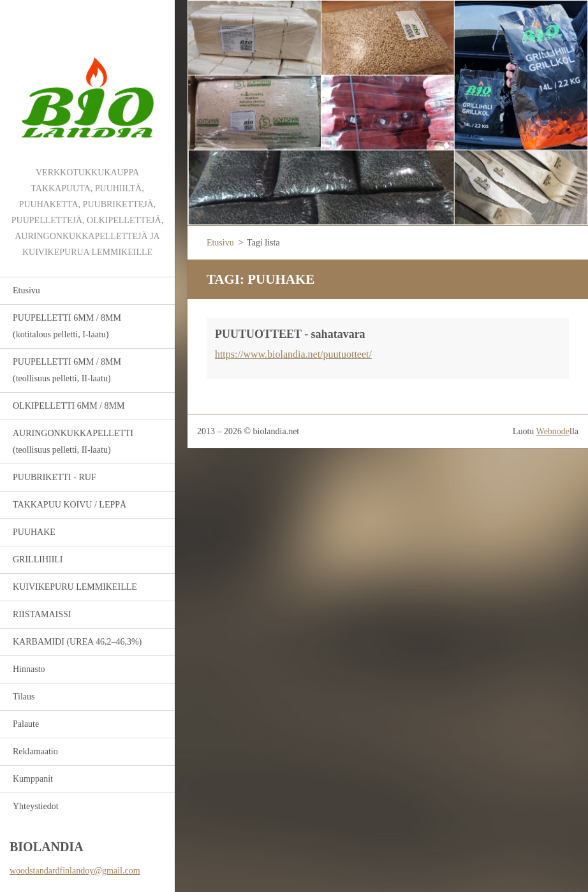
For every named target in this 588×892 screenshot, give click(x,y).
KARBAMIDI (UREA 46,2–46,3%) (77, 642)
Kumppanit (33, 779)
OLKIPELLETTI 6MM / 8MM (69, 406)
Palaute (26, 724)
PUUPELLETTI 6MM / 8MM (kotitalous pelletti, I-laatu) (67, 326)
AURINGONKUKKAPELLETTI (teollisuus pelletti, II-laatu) (73, 442)
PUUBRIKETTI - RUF (55, 477)
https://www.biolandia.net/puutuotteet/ (293, 354)
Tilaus (24, 697)
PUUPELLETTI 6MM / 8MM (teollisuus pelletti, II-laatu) (67, 370)
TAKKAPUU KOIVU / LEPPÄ (70, 505)
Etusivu (26, 290)
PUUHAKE (34, 532)
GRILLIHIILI (38, 559)
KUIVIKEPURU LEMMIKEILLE (75, 587)
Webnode (553, 431)
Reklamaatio (35, 751)
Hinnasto (29, 669)
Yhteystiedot (36, 806)
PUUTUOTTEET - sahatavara (290, 334)
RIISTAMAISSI (42, 614)
